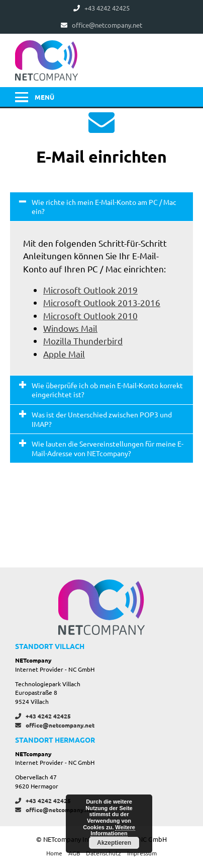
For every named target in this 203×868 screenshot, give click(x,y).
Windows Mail (70, 328)
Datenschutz (104, 853)
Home (54, 853)
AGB (74, 853)
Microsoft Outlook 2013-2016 (102, 302)
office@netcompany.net (55, 725)
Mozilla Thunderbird (83, 341)
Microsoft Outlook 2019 (90, 290)
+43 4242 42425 (43, 716)
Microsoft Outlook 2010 (90, 315)
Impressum (142, 853)
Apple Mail (64, 354)
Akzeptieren (114, 843)
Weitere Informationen (113, 830)
